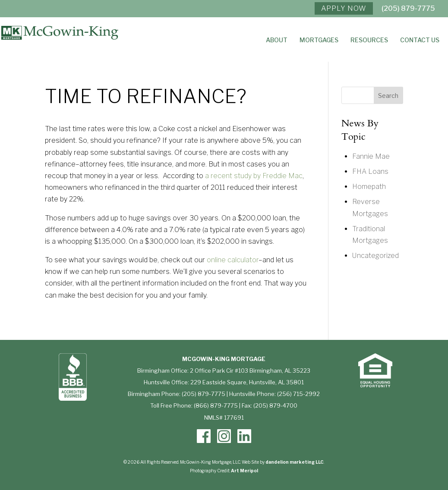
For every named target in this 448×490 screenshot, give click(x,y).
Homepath (369, 187)
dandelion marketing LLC (295, 462)
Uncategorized (375, 256)
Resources (369, 40)
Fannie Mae (371, 156)
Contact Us (420, 40)
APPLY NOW (344, 8)
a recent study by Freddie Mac (254, 176)
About (277, 40)
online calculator (233, 260)
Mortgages (319, 40)
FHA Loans (370, 171)
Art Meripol (245, 471)
